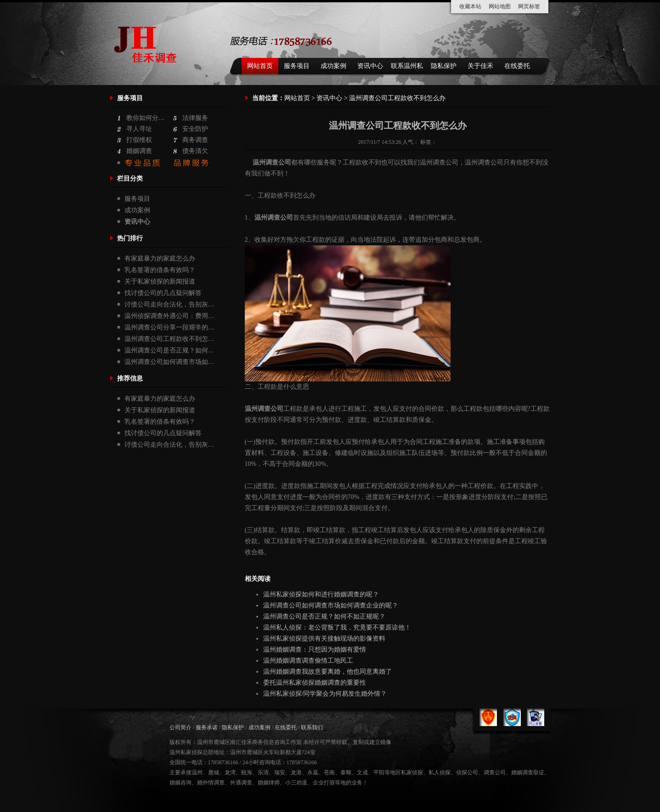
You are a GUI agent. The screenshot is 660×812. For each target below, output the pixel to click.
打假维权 (139, 140)
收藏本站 (470, 6)
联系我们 (312, 727)
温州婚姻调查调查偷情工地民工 (308, 661)
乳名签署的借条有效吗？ (160, 270)
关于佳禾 (480, 66)
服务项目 (297, 66)
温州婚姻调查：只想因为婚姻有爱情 (315, 650)
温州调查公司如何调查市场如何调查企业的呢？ (331, 605)
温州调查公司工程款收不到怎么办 (398, 125)
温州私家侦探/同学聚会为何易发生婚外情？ (325, 694)
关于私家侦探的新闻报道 (160, 281)
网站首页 (260, 66)
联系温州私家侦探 (407, 68)
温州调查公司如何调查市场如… (169, 362)
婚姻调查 (139, 151)
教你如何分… (146, 118)
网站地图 (500, 6)
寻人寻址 (139, 129)
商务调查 (195, 140)
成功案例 (333, 66)
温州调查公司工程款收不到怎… (169, 339)
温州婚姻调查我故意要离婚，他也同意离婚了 (327, 672)
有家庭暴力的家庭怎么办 (160, 258)
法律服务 (195, 118)
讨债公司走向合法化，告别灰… (169, 304)
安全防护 (195, 129)
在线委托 (517, 66)
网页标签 (529, 6)
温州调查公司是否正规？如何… (169, 350)
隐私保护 (444, 66)
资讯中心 (370, 66)
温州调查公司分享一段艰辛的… (169, 327)
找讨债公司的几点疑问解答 (163, 293)
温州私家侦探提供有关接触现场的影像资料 (324, 639)
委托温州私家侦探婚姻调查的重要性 (315, 683)
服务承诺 (207, 727)
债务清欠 (195, 151)
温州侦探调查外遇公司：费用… (169, 316)
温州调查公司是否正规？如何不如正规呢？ (324, 616)
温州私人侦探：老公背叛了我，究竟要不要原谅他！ (337, 627)
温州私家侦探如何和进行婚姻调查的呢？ (321, 594)
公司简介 (181, 727)
